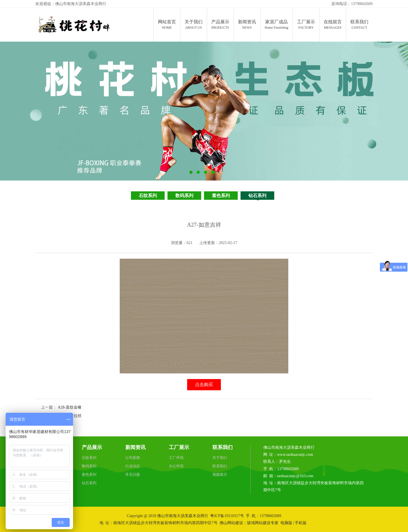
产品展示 (92, 447)
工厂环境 (176, 458)
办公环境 (176, 466)
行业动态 (133, 466)
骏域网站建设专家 (263, 523)
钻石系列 (257, 196)
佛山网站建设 (231, 523)
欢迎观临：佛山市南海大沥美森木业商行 (71, 4)
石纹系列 (148, 196)
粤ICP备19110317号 (227, 516)
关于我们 (220, 458)
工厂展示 (179, 447)
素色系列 (221, 196)
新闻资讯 (135, 447)
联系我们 (223, 447)
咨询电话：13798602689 (352, 4)
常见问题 (133, 474)
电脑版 (286, 523)
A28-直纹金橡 (70, 407)
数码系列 (184, 196)
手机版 (301, 523)
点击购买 (204, 385)
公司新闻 (133, 458)
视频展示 (220, 474)
